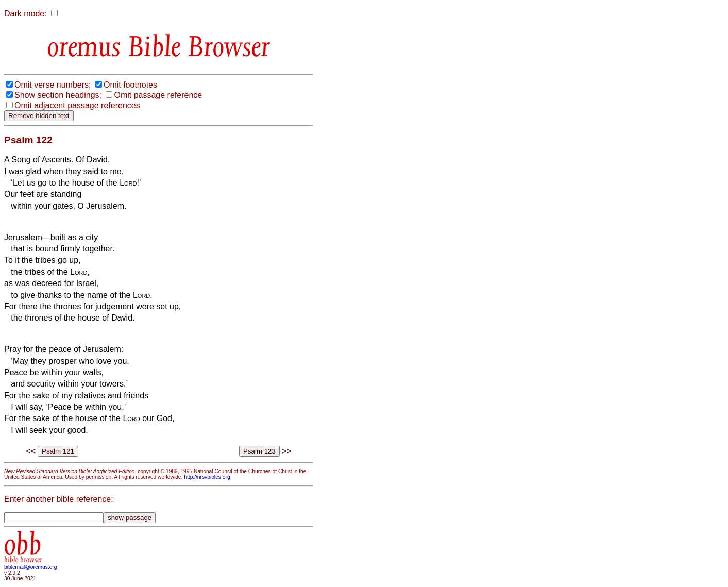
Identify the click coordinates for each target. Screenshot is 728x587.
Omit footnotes (130, 85)
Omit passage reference (158, 95)
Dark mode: (26, 14)
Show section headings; (58, 95)
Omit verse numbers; (53, 85)
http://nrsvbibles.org (207, 477)
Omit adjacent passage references (77, 105)
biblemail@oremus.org (31, 567)
